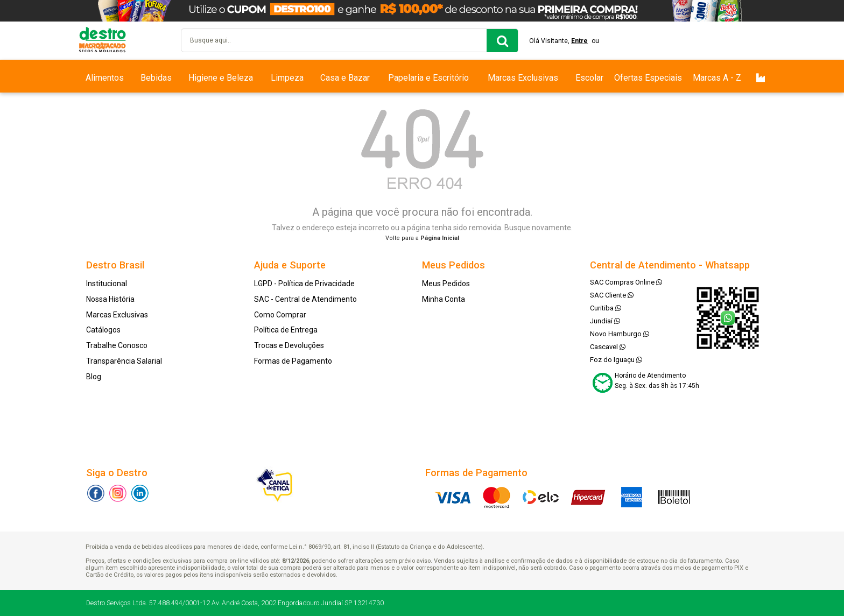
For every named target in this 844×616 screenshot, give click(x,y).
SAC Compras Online (626, 282)
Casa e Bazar (345, 78)
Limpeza (287, 78)
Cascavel (608, 347)
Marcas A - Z (717, 78)
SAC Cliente (612, 295)
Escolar (589, 78)
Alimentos (105, 78)
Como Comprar (280, 315)
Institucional (107, 284)
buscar (502, 41)
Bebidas (156, 78)
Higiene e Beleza (221, 78)
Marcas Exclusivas (523, 78)
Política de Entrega (286, 330)
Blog (94, 377)
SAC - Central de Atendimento (305, 299)
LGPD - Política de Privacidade (304, 284)
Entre (579, 41)
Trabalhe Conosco (117, 345)
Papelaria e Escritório (428, 78)
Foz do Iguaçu (616, 360)
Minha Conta (444, 299)
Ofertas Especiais (648, 78)
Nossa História (110, 299)
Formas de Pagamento (293, 361)
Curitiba (606, 308)
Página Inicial (440, 238)
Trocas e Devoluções (289, 345)
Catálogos (103, 330)
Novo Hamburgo (620, 334)
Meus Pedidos (446, 284)
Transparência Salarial (124, 361)
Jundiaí (605, 321)
